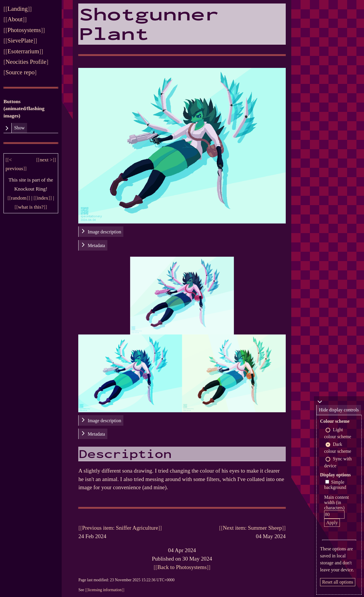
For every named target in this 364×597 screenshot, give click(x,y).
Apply (332, 523)
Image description (104, 232)
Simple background (335, 485)
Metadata (96, 245)
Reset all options (338, 582)
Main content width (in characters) (337, 502)
